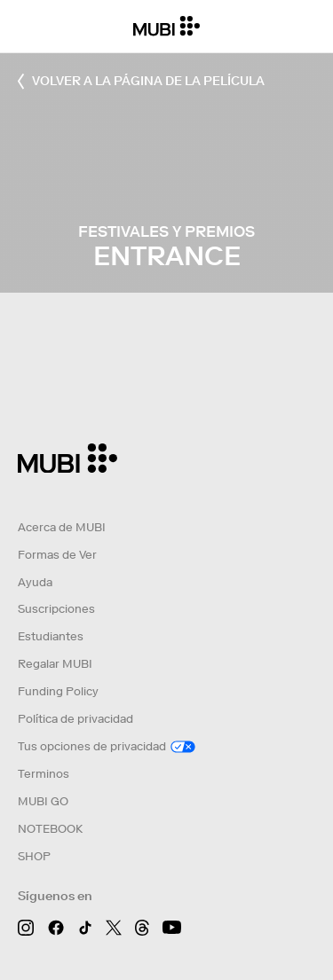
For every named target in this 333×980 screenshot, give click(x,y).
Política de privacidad (75, 719)
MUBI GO (43, 801)
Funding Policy (58, 691)
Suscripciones (56, 609)
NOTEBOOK (50, 829)
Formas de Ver (57, 555)
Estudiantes (51, 636)
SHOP (34, 856)
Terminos (44, 774)
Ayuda (35, 582)
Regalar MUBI (55, 664)
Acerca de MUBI (62, 527)
